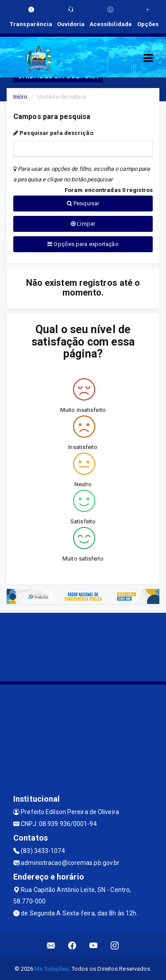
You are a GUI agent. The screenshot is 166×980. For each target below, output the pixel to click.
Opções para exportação (83, 244)
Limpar (83, 224)
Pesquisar (83, 203)
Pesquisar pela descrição (53, 133)
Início (20, 97)
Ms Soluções (52, 969)
